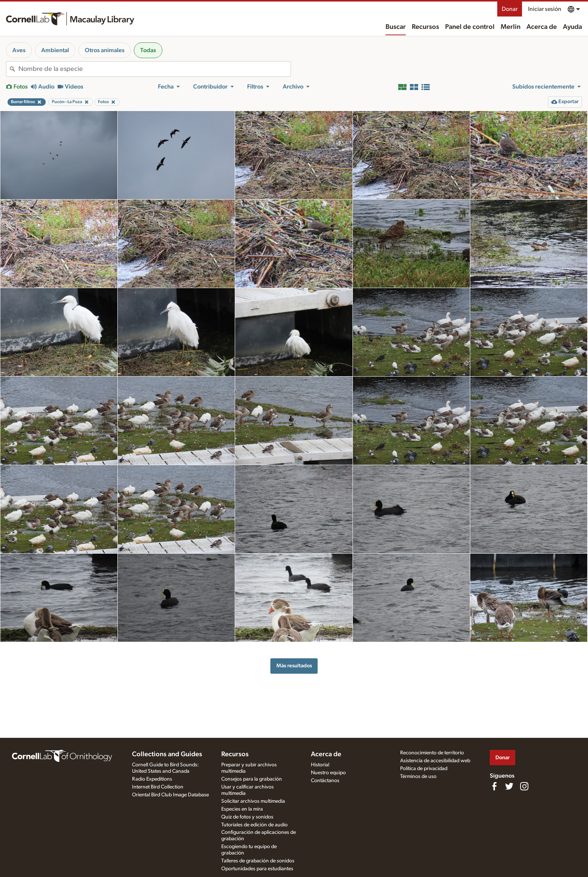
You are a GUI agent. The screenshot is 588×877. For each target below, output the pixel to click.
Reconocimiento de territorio (432, 753)
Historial (320, 765)
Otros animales (105, 50)
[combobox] (154, 69)
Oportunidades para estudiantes (257, 869)
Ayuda (572, 27)
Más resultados (294, 666)
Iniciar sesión (545, 9)
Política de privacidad (424, 769)
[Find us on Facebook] (494, 786)
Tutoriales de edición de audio (254, 825)
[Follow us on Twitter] (509, 786)
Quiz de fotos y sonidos (247, 817)
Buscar (396, 27)
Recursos (425, 27)
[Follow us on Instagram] (524, 786)
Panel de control (470, 27)
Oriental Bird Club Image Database (170, 795)
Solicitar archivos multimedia (253, 801)
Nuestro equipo (328, 773)
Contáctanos (325, 781)
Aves (19, 50)
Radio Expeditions (152, 779)
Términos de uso (418, 776)
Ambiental (55, 50)
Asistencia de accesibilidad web (435, 761)
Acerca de (542, 27)
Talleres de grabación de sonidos (258, 861)
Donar (510, 9)
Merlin (511, 27)
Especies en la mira (242, 809)
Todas (148, 50)
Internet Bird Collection (158, 787)
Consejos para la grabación (252, 779)
